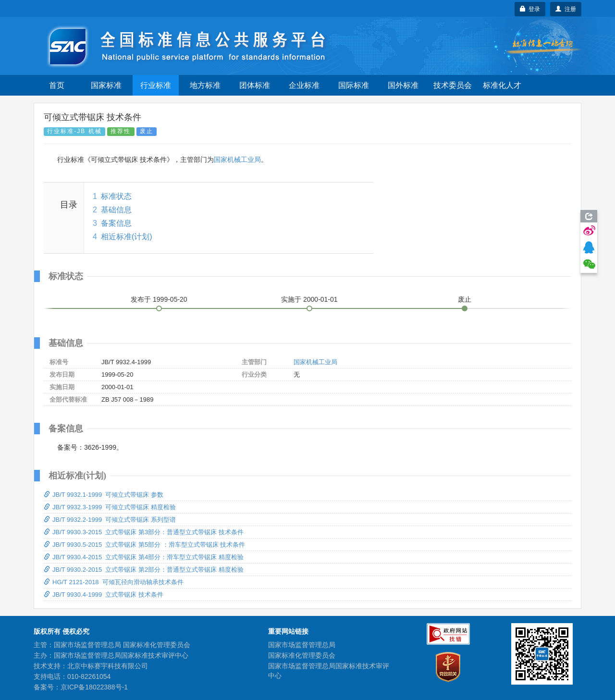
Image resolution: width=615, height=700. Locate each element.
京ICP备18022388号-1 (94, 687)
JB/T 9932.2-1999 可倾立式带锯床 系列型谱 (110, 520)
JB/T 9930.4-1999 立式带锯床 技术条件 (104, 595)
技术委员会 (453, 85)
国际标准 (354, 85)
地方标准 (205, 85)
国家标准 (106, 85)
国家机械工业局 (237, 160)
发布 (159, 299)
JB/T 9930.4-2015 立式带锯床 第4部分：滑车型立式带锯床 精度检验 (144, 557)
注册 (566, 9)
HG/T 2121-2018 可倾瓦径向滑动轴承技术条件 (114, 582)
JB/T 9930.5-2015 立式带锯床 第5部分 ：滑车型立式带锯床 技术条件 (144, 545)
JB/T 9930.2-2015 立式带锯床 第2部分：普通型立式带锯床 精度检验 (144, 570)
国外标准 (403, 85)
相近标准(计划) (127, 237)
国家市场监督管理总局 (302, 645)
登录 (530, 9)
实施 (309, 299)
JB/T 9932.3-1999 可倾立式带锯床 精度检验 (110, 507)
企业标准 (304, 85)
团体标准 (255, 85)
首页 (57, 85)
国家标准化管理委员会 (302, 655)
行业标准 (156, 85)
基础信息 (116, 210)
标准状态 (116, 196)
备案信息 (116, 223)
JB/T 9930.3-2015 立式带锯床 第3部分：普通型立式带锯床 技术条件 (144, 532)
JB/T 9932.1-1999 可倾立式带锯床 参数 (104, 495)
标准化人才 (502, 85)
